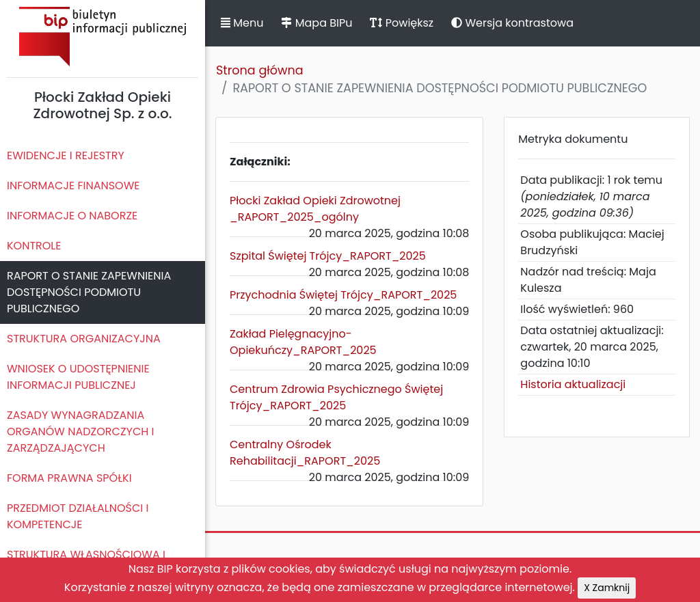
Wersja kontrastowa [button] (512, 23)
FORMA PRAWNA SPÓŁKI (69, 478)
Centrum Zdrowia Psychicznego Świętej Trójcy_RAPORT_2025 (336, 397)
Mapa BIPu (317, 23)
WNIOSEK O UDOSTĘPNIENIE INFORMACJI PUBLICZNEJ (78, 377)
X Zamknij (607, 588)
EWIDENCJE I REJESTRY (66, 155)
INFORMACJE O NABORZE (72, 216)
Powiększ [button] (402, 23)
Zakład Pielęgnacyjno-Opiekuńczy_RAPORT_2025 (303, 342)
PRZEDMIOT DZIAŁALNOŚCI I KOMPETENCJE (78, 516)
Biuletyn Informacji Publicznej (103, 37)
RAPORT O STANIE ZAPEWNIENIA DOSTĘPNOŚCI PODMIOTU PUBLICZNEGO (89, 292)
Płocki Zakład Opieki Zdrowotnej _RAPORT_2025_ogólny (315, 209)
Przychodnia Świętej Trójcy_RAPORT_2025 (343, 295)
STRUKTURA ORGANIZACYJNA (84, 339)
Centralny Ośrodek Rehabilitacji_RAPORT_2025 (305, 453)
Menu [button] (242, 23)
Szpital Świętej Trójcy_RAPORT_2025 (328, 256)
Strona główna (260, 70)
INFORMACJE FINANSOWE (73, 186)
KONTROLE (34, 246)
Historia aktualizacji (573, 384)
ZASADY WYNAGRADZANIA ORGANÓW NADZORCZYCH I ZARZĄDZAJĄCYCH (81, 432)
